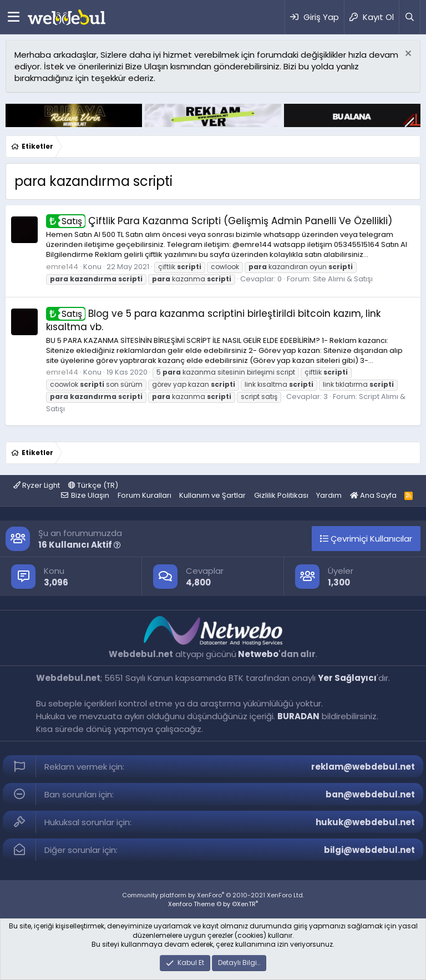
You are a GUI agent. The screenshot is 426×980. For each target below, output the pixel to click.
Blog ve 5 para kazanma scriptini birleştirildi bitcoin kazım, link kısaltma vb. (213, 320)
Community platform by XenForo (213, 895)
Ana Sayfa (373, 495)
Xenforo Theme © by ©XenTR (213, 904)
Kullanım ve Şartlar (212, 495)
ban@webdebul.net (370, 794)
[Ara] (409, 17)
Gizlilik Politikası (281, 495)
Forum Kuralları (144, 495)
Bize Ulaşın (90, 495)
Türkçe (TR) (93, 485)
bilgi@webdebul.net (369, 850)
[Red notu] (407, 55)
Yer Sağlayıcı (347, 678)
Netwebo (258, 654)
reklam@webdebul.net (363, 767)
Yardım (329, 495)
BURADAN (298, 716)
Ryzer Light (37, 485)
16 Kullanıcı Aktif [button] (80, 545)
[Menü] (14, 17)
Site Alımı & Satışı (343, 279)
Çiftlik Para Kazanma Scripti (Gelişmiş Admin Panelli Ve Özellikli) (219, 221)
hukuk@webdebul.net (365, 822)
